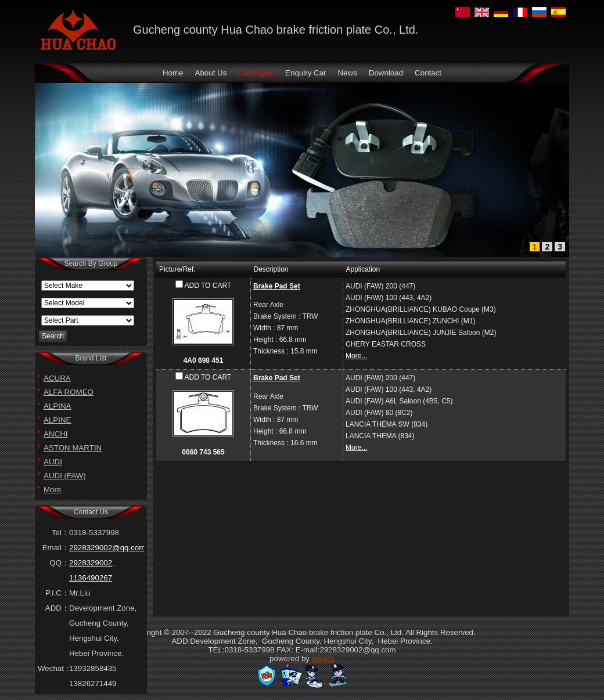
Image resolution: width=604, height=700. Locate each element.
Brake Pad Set (277, 286)
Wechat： (53, 668)
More (52, 490)
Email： (56, 548)
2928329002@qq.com (107, 548)
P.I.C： (57, 593)
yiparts (323, 658)
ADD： (57, 608)
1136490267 (91, 578)
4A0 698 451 (204, 360)
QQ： (59, 563)
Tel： (60, 533)
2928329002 (91, 563)
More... (356, 356)
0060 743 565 (203, 452)
